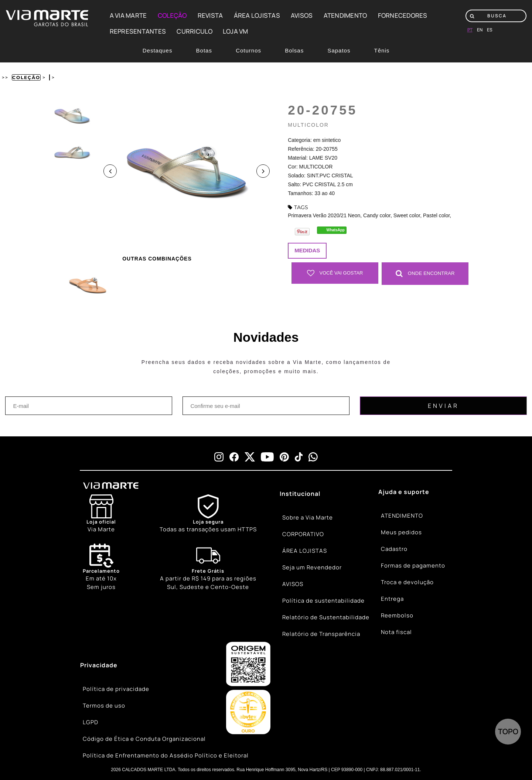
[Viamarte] (138, 485)
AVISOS (302, 15)
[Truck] (208, 567)
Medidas (307, 250)
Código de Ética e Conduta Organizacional (144, 739)
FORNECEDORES (403, 15)
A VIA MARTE (128, 15)
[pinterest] (284, 457)
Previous (110, 171)
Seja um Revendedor (312, 567)
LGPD (91, 722)
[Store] (101, 514)
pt (470, 30)
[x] (250, 457)
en (480, 30)
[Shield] (208, 514)
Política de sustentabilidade (323, 601)
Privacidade (99, 665)
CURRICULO (195, 31)
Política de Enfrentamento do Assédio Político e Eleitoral (166, 755)
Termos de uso (104, 706)
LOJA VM (236, 31)
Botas (204, 50)
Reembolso (397, 615)
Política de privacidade (116, 689)
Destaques (158, 50)
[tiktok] (299, 457)
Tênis (382, 50)
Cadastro (394, 549)
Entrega (392, 599)
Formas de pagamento (413, 566)
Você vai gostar (335, 273)
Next (263, 171)
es (490, 30)
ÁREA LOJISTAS (257, 15)
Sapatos (339, 50)
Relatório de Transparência (321, 634)
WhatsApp (336, 230)
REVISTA (210, 15)
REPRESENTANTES (138, 31)
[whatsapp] (313, 457)
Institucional (300, 493)
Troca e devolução (407, 582)
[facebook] (234, 457)
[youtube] (267, 457)
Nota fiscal (396, 632)
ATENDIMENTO (345, 15)
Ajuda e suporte (404, 491)
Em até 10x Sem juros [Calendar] (101, 567)
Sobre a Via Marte (308, 517)
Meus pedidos (401, 532)
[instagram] (219, 457)
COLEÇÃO (172, 15)
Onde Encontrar (425, 273)
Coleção (26, 77)
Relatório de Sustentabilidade (326, 617)
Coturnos (248, 50)
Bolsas (294, 50)
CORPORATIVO (303, 534)
